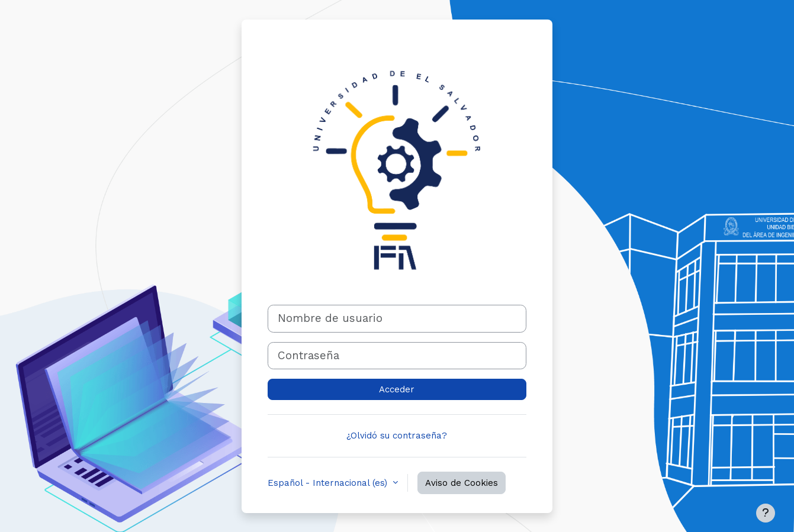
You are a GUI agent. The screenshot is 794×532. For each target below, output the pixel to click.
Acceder (397, 389)
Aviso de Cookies (462, 483)
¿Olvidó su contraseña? (397, 436)
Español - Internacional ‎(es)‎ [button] (329, 483)
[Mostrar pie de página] (766, 513)
